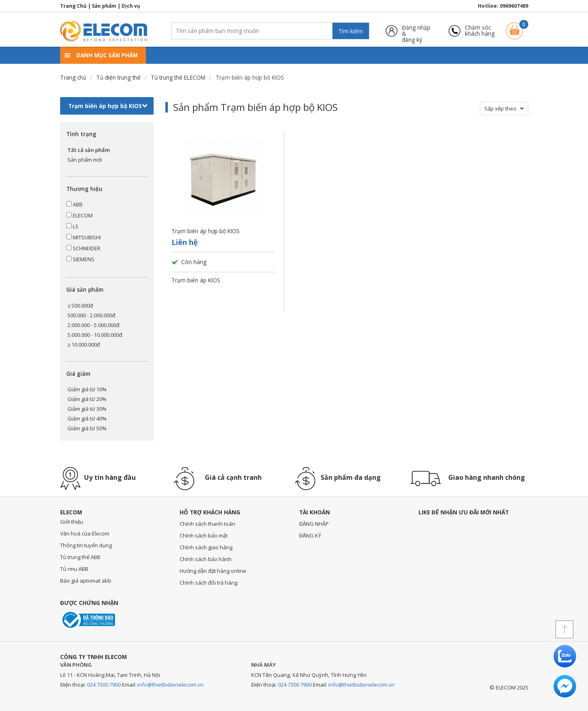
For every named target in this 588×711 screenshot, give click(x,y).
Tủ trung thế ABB (80, 557)
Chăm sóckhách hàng (480, 31)
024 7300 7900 (104, 685)
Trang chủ (73, 77)
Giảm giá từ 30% (87, 409)
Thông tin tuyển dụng (86, 545)
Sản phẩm (104, 6)
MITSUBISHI (84, 237)
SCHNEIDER (83, 248)
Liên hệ (185, 242)
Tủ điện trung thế (118, 77)
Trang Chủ (73, 6)
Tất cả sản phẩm (89, 150)
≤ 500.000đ (80, 306)
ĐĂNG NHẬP (314, 524)
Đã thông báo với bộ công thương (88, 620)
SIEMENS (80, 259)
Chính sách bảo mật (204, 535)
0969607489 (514, 6)
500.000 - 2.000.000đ (91, 315)
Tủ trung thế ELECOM (178, 77)
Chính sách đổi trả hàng (208, 583)
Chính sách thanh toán (207, 524)
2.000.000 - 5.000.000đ (93, 325)
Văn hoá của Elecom (85, 533)
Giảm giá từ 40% (87, 418)
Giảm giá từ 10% (87, 389)
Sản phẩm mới (85, 160)
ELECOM (79, 215)
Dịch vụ (131, 6)
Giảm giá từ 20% (87, 399)
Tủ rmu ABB (74, 569)
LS (72, 226)
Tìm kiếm (351, 31)
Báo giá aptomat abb (86, 581)
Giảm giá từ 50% (87, 428)
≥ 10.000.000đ (84, 345)
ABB (74, 204)
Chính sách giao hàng (206, 547)
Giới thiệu (72, 522)
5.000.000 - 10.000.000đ (95, 335)
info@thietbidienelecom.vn (170, 685)
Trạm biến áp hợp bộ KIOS (108, 106)
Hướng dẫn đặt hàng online (213, 571)
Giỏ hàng (514, 27)
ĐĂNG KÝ (310, 535)
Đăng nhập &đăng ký (416, 31)
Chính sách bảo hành (206, 559)
